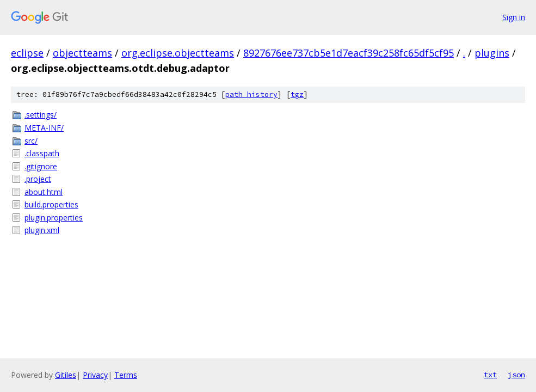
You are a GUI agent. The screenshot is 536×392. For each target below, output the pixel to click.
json (516, 375)
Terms (126, 375)
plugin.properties (54, 218)
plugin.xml (42, 230)
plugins (492, 53)
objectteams (82, 53)
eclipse (27, 53)
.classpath (42, 153)
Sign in (514, 17)
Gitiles (66, 375)
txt (490, 375)
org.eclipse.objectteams (178, 53)
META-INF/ (44, 128)
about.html (44, 192)
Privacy (95, 375)
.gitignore (41, 166)
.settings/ (41, 115)
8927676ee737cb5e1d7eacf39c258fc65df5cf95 (349, 53)
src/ (31, 141)
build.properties (51, 204)
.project (38, 179)
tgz (297, 94)
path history (251, 94)
